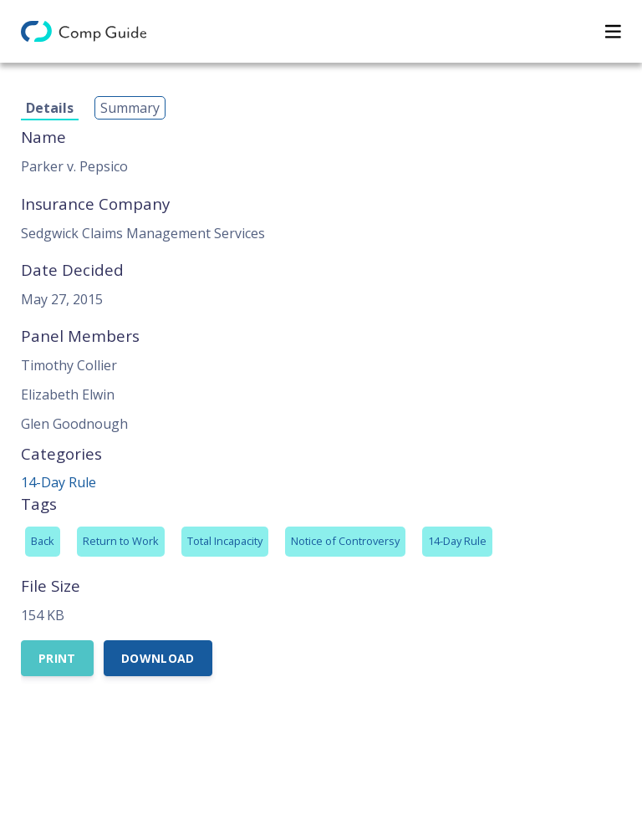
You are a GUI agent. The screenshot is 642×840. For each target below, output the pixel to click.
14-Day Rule (59, 482)
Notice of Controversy (345, 541)
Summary (130, 108)
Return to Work (121, 541)
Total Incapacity (225, 541)
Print (57, 658)
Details (50, 108)
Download (158, 658)
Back (43, 541)
